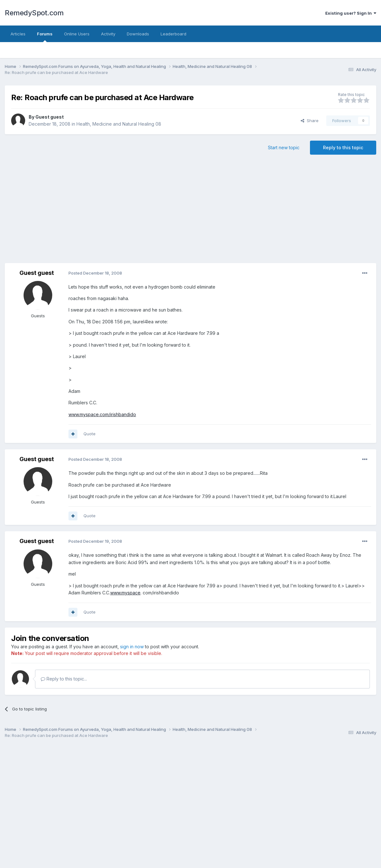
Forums (45, 37)
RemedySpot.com (34, 13)
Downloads (138, 34)
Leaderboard (173, 34)
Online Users (77, 34)
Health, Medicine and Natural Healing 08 (119, 124)
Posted (95, 273)
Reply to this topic (343, 147)
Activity (108, 34)
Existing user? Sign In (351, 13)
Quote (90, 434)
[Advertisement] (226, 212)
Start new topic (284, 147)
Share (310, 121)
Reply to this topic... (64, 679)
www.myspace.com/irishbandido (102, 414)
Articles (18, 34)
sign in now (132, 647)
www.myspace (125, 593)
